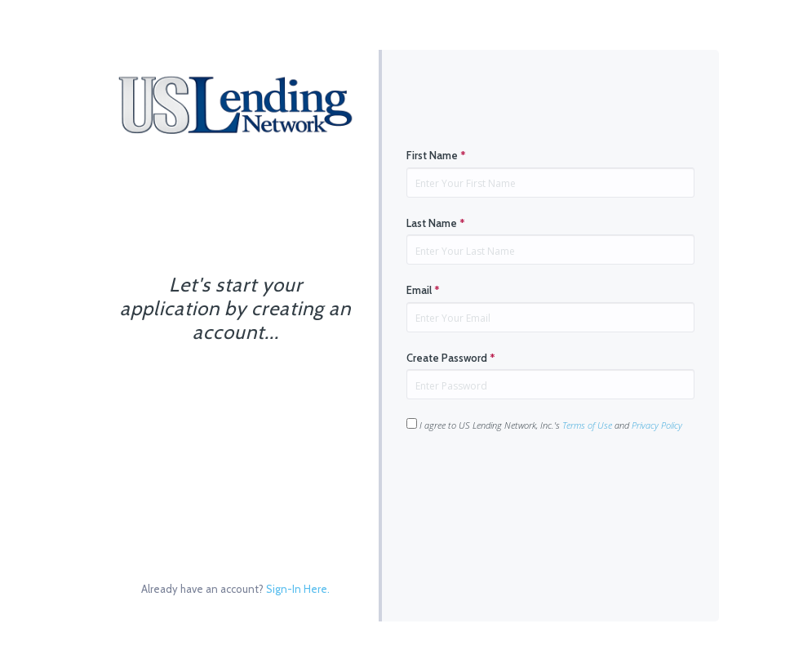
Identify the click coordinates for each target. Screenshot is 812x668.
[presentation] (530, 483)
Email (423, 290)
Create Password (451, 358)
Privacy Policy (657, 425)
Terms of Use (587, 425)
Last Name (436, 223)
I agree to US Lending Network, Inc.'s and (544, 425)
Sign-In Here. (298, 589)
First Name (436, 155)
